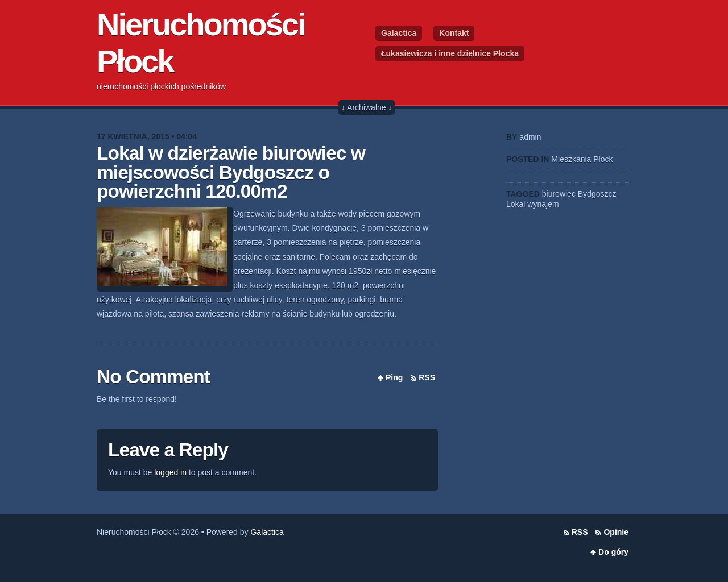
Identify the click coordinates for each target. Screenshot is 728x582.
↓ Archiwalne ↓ (367, 107)
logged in (170, 472)
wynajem (543, 204)
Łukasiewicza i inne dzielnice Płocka (450, 53)
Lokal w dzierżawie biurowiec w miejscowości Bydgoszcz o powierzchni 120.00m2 (231, 172)
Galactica (399, 33)
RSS (427, 377)
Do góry (613, 552)
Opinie (616, 532)
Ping (394, 377)
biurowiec (559, 194)
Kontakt (454, 33)
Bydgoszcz (597, 194)
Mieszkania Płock (582, 159)
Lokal (516, 204)
